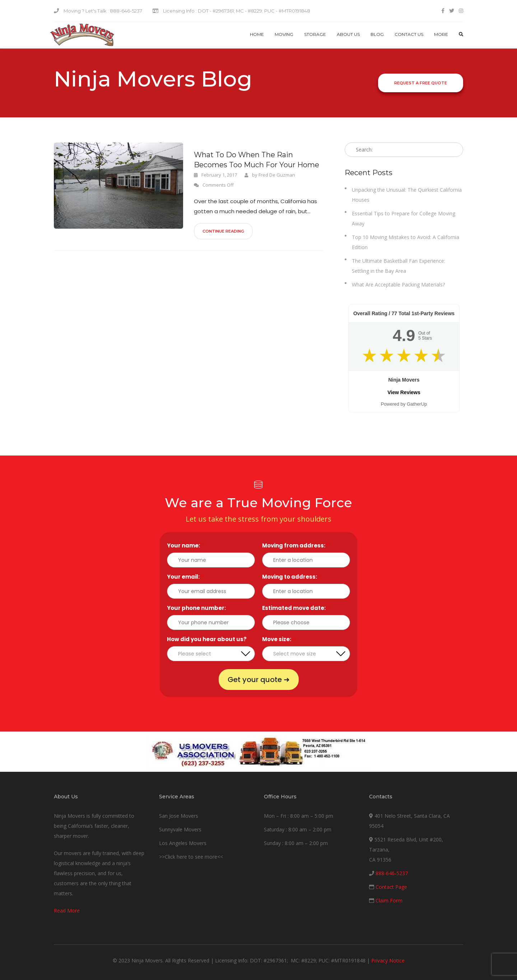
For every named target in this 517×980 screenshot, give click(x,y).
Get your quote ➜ (259, 680)
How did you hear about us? (209, 639)
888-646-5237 (392, 873)
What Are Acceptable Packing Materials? (398, 284)
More (441, 34)
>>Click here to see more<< (191, 857)
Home (257, 34)
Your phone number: (198, 608)
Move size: (278, 639)
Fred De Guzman (277, 175)
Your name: (185, 545)
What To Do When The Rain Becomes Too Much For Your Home (257, 160)
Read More (67, 911)
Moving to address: (291, 577)
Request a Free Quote (421, 83)
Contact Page (391, 887)
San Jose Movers (179, 816)
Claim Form (389, 900)
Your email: (185, 577)
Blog (377, 34)
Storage (315, 34)
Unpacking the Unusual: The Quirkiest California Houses (407, 195)
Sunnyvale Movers (180, 829)
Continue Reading (223, 231)
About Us (348, 34)
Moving (284, 34)
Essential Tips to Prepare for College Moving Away (404, 218)
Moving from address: (295, 545)
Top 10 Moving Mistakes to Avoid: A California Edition (406, 242)
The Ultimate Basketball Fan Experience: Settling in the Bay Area (399, 266)
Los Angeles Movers (183, 843)
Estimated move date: (296, 608)
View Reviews (404, 392)
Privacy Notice (388, 960)
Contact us (409, 34)
